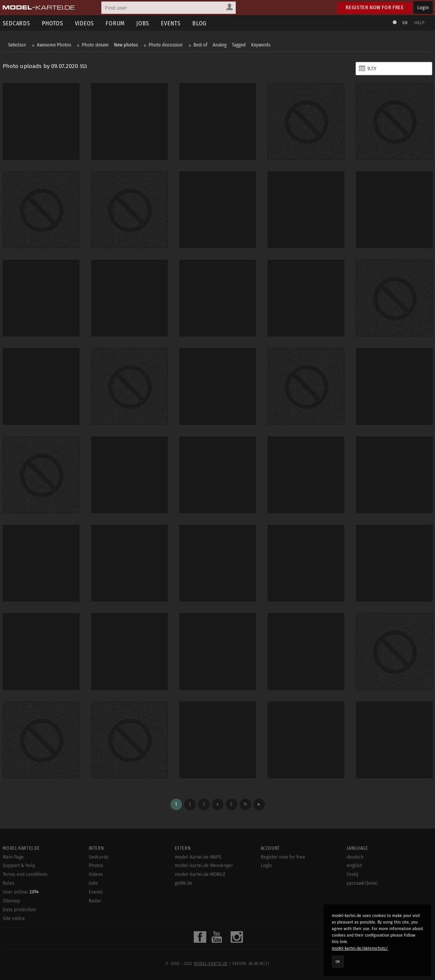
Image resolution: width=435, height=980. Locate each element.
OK (338, 962)
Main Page (13, 857)
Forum (115, 23)
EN (405, 23)
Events (171, 23)
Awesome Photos (54, 45)
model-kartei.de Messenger (204, 866)
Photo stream (95, 45)
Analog (220, 45)
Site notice (14, 919)
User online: (21, 892)
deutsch (355, 857)
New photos (126, 45)
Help (420, 23)
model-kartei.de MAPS (198, 857)
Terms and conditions (25, 874)
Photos (53, 23)
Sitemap (11, 901)
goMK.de (184, 883)
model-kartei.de (211, 964)
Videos (85, 23)
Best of (200, 45)
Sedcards (99, 857)
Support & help (19, 866)
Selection (17, 45)
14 (245, 804)
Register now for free (375, 7)
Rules (9, 883)
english (354, 866)
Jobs (143, 23)
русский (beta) (362, 883)
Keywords (261, 45)
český (353, 874)
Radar (95, 901)
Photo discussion (166, 45)
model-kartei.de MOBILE (200, 874)
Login (423, 7)
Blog (199, 23)
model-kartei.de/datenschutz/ (360, 948)
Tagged (239, 45)
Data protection (19, 910)
